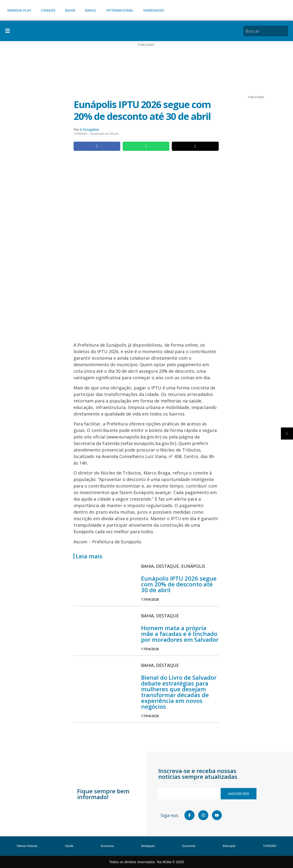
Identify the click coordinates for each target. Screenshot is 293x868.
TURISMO (270, 846)
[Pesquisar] (285, 31)
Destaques (148, 846)
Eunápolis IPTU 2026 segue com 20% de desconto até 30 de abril (179, 584)
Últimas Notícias (27, 846)
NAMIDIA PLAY (19, 10)
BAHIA (70, 10)
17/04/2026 (150, 599)
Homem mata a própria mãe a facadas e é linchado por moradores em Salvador (180, 634)
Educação (229, 846)
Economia (107, 846)
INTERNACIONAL (120, 10)
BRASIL (91, 10)
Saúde (69, 846)
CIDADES (48, 10)
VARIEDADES (154, 10)
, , (173, 566)
